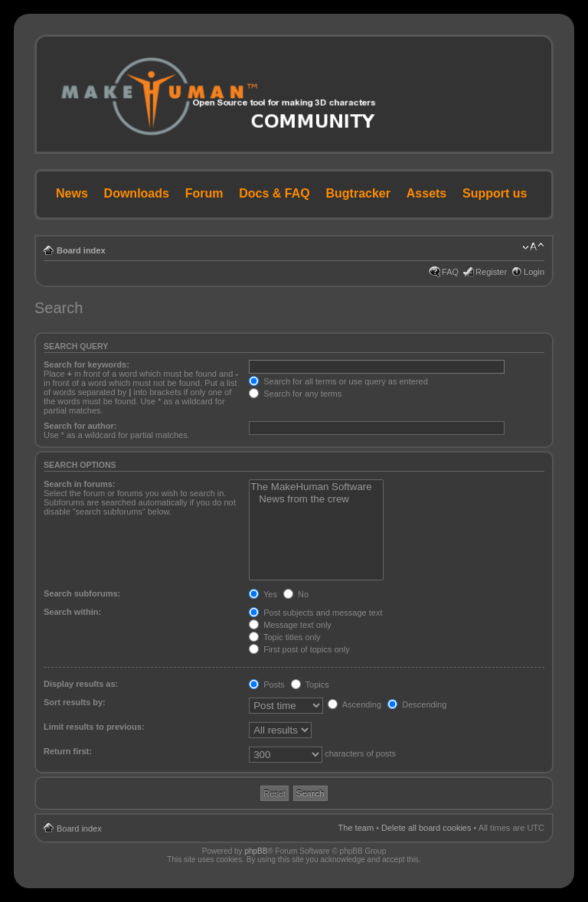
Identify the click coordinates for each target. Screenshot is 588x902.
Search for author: (80, 426)
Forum (204, 193)
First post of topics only (299, 649)
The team (356, 828)
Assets (426, 193)
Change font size (533, 247)
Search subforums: (82, 593)
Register (491, 272)
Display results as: (81, 684)
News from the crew (316, 499)
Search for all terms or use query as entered (338, 381)
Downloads (137, 193)
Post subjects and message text (315, 613)
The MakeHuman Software (316, 487)
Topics (310, 685)
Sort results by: (75, 702)
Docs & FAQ (274, 193)
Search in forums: (80, 484)
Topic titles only (284, 637)
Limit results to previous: (94, 727)
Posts (267, 685)
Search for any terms (295, 394)
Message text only (290, 625)
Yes (263, 594)
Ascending (354, 704)
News (72, 193)
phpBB (256, 851)
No (296, 594)
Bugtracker (358, 193)
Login (534, 272)
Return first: (68, 751)
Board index (81, 250)
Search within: (72, 612)
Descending (417, 704)
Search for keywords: (87, 364)
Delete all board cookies (426, 828)
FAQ (450, 272)
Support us (495, 193)
